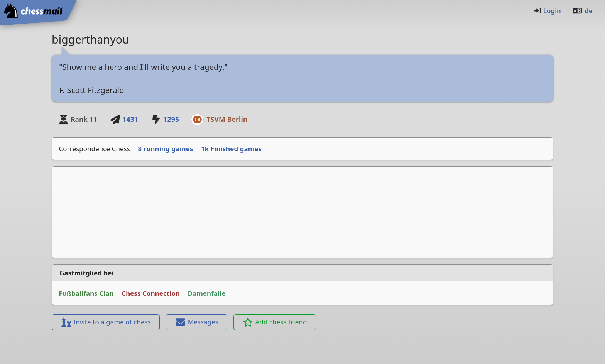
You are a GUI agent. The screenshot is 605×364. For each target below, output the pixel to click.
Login (547, 11)
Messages (197, 322)
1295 (165, 119)
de (582, 11)
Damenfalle (207, 293)
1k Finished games (231, 149)
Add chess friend (275, 322)
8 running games (166, 149)
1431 (124, 119)
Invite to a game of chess (106, 322)
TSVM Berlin (227, 119)
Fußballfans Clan (86, 293)
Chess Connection (151, 293)
